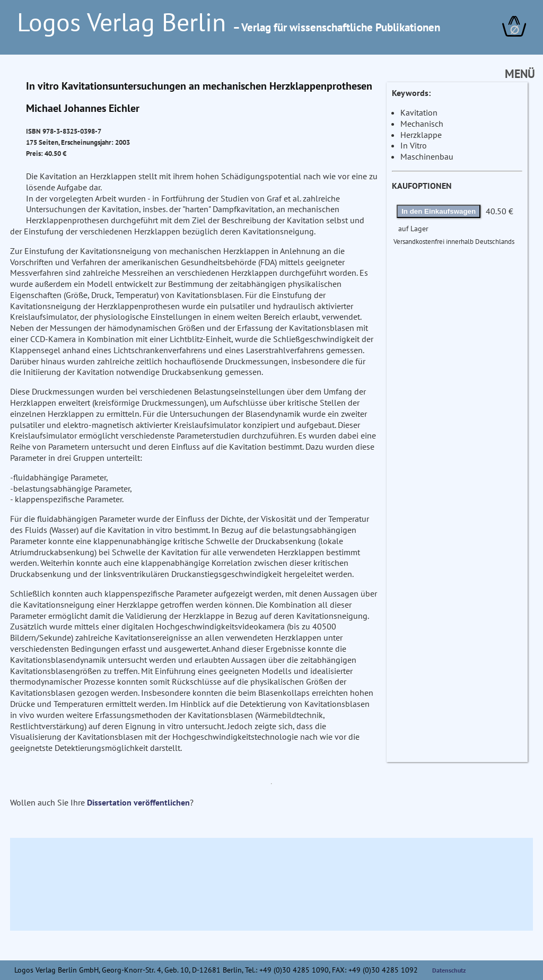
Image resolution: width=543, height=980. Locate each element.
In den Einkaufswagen (439, 211)
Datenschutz (449, 970)
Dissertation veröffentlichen (138, 802)
